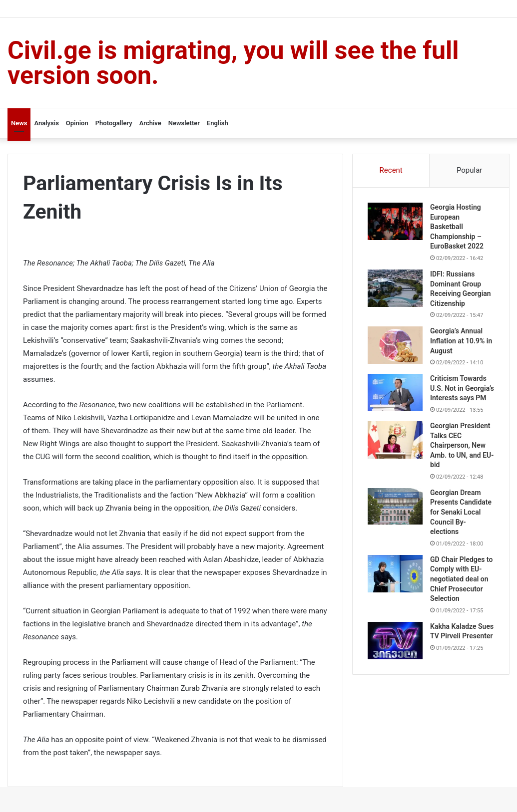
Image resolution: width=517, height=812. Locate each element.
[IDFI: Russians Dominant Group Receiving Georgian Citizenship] (395, 288)
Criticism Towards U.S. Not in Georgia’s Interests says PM (462, 388)
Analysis (46, 123)
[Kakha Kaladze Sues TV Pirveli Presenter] (395, 641)
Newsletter (184, 123)
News (19, 123)
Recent (391, 170)
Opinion (77, 123)
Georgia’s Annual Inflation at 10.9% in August (461, 341)
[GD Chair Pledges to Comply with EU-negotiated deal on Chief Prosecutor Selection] (395, 574)
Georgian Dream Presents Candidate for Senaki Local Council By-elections (461, 512)
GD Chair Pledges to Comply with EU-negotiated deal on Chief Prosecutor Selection (461, 579)
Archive (150, 123)
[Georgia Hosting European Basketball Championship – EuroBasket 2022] (395, 221)
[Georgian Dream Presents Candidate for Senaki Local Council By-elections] (395, 506)
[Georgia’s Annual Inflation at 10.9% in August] (395, 345)
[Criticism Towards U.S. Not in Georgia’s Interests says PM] (395, 393)
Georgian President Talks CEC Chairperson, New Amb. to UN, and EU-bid (462, 445)
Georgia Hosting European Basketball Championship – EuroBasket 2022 (457, 227)
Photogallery (114, 123)
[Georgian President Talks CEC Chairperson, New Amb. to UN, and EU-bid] (395, 440)
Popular (470, 170)
